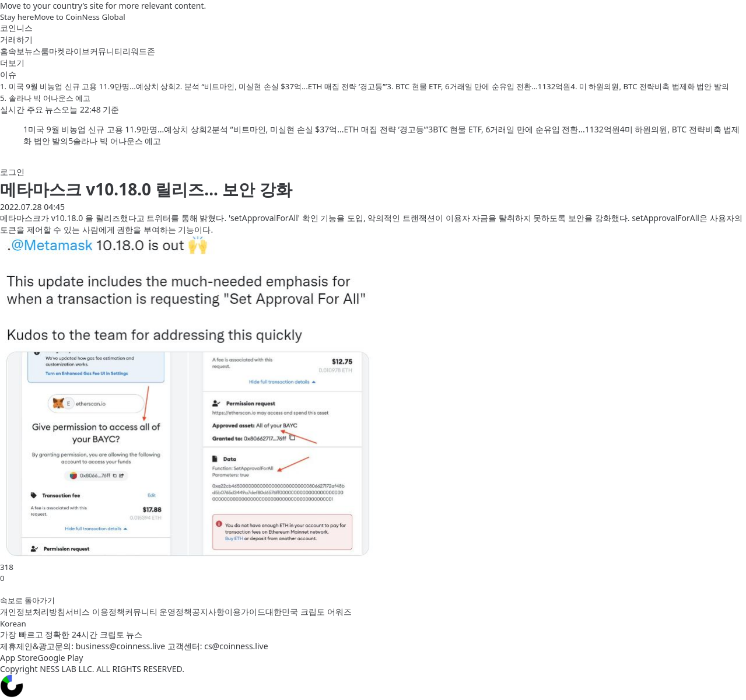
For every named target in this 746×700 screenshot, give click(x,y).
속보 (16, 51)
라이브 (78, 51)
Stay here (17, 17)
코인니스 (16, 28)
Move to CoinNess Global (79, 17)
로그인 (12, 172)
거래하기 (16, 39)
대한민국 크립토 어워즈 (308, 612)
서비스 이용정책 (95, 612)
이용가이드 (245, 612)
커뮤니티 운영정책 (159, 612)
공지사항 (208, 612)
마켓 (57, 51)
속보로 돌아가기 (27, 600)
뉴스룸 (37, 51)
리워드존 (139, 51)
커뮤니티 (106, 51)
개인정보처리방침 (33, 612)
